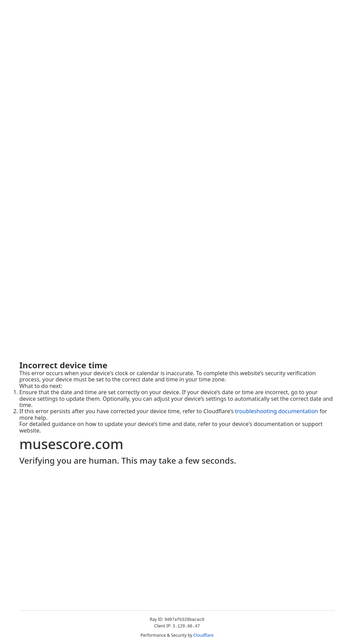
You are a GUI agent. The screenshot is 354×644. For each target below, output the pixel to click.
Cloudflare (203, 635)
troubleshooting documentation (277, 411)
